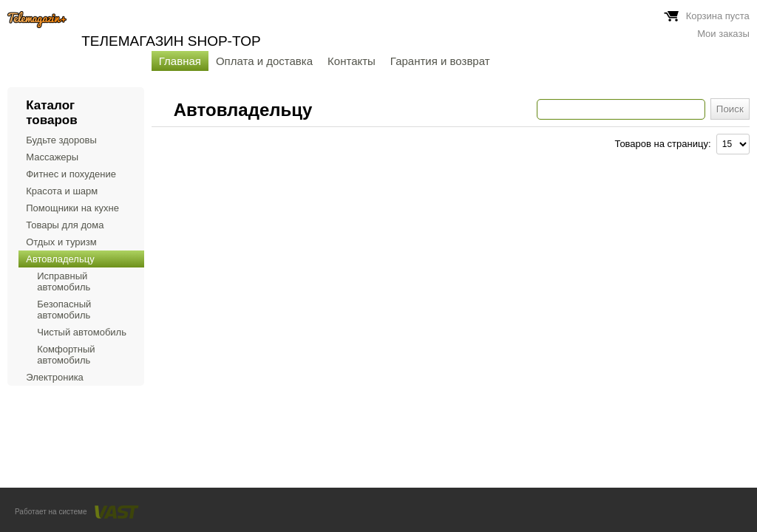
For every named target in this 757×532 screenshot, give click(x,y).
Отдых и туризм (61, 242)
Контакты (352, 61)
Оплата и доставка (264, 61)
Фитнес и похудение (71, 174)
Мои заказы (723, 34)
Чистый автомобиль (82, 332)
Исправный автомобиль (64, 282)
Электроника (55, 377)
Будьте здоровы (61, 140)
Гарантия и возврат (440, 61)
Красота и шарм (62, 191)
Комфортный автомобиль (66, 355)
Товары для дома (65, 225)
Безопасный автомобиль (64, 310)
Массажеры (52, 157)
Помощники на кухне (72, 208)
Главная (180, 61)
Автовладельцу (60, 259)
